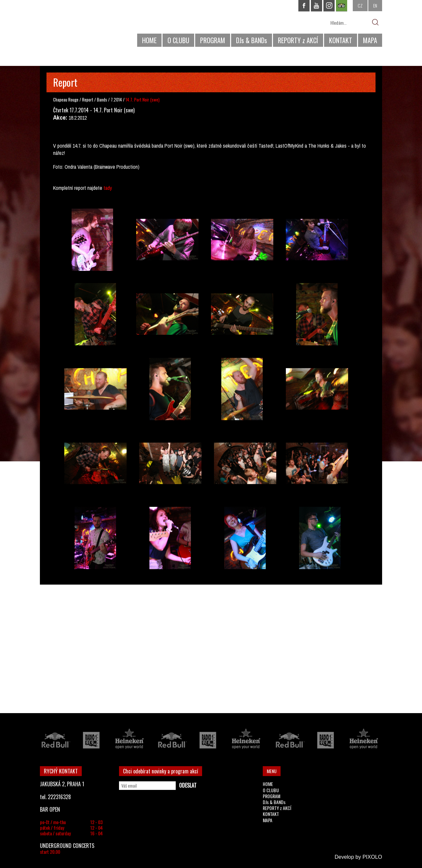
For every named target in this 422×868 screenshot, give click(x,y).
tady (108, 188)
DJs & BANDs (252, 40)
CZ (360, 5)
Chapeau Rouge (66, 100)
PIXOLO (372, 857)
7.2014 (116, 100)
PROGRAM (213, 40)
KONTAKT (341, 40)
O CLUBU (178, 40)
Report (88, 100)
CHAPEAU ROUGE (76, 26)
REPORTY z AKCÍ (298, 40)
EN (375, 5)
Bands (103, 100)
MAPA (370, 40)
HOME (149, 40)
